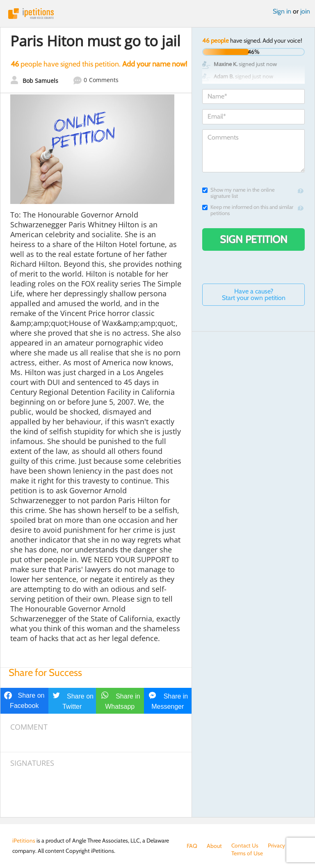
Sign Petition (254, 239)
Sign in (282, 11)
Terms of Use (202, 854)
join (305, 11)
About (214, 846)
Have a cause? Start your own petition (254, 294)
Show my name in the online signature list (239, 193)
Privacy (277, 846)
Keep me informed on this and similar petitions (248, 210)
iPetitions (157, 14)
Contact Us (245, 846)
